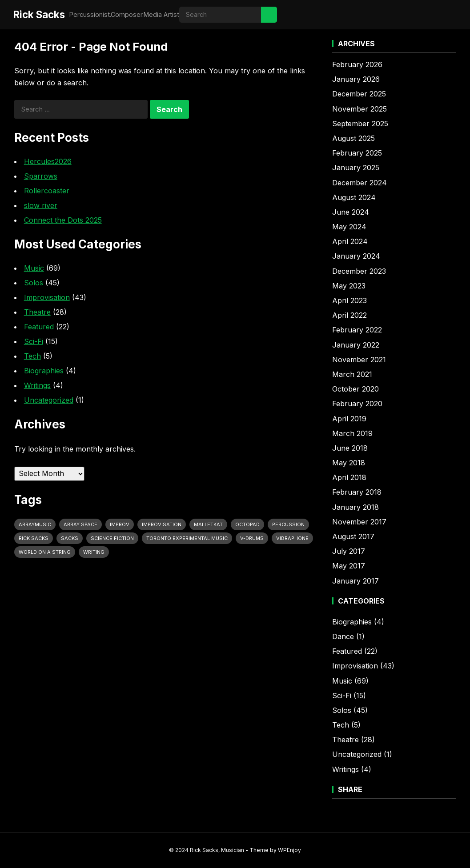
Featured (39, 327)
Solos (34, 283)
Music (34, 268)
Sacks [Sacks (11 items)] (70, 538)
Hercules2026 (48, 161)
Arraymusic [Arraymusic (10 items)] (35, 524)
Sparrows (41, 176)
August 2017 (353, 536)
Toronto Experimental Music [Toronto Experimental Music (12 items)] (187, 538)
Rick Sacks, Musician (217, 850)
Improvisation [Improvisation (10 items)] (162, 524)
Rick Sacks (39, 14)
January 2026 (356, 79)
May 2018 (349, 463)
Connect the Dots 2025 (63, 220)
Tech (32, 356)
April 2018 (349, 477)
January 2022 (356, 345)
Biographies (44, 371)
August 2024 (354, 197)
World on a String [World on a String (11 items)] (45, 552)
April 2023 (349, 300)
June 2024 (351, 212)
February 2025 (357, 153)
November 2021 (359, 360)
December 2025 (359, 94)
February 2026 (357, 64)
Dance (343, 636)
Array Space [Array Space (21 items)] (80, 524)
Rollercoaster (47, 191)
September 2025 (360, 124)
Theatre (37, 312)
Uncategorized (49, 400)
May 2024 (349, 227)
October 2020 (356, 389)
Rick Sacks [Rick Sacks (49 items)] (34, 538)
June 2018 (350, 448)
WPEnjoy (289, 850)
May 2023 (349, 286)
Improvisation (47, 297)
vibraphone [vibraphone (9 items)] (292, 538)
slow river (41, 205)
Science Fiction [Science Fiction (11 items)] (112, 538)
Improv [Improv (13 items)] (120, 524)
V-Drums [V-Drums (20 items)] (252, 538)
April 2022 (349, 315)
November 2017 (359, 522)
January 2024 (356, 256)
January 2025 (356, 168)
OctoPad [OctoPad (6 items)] (247, 524)
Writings (37, 385)
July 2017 (349, 551)
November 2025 (360, 109)
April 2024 (350, 241)
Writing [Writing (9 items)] (94, 552)
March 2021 (352, 374)
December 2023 (359, 271)
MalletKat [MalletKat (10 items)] (208, 524)
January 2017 (356, 581)
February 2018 (357, 492)
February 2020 (357, 404)
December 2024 (360, 183)
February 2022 (357, 330)
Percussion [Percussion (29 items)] (288, 524)
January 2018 (356, 507)
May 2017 (349, 566)
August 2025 (354, 138)
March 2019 (352, 433)
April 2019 (349, 419)
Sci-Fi (34, 341)
